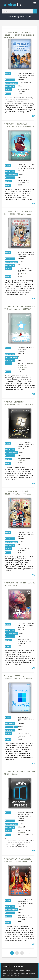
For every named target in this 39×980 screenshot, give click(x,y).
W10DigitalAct (23, 274)
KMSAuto (21, 832)
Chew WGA (22, 461)
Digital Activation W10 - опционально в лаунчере (26, 366)
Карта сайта (7, 966)
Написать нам (18, 966)
